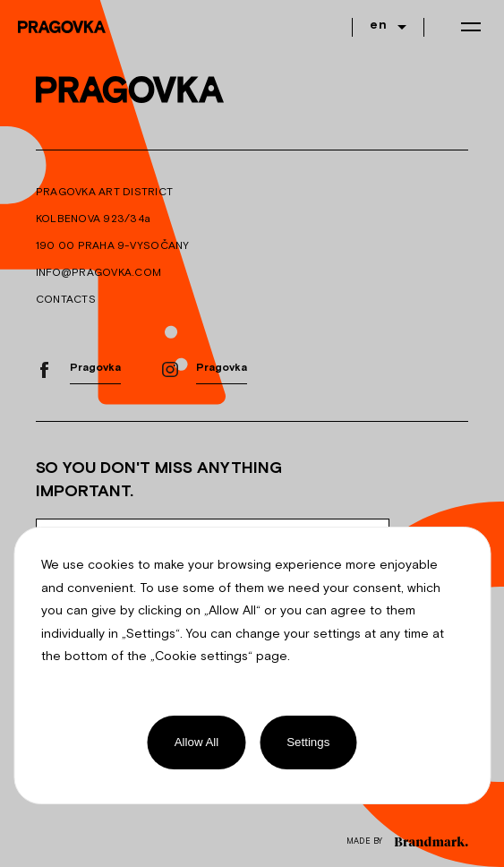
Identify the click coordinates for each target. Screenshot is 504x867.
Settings (308, 742)
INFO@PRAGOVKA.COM (98, 273)
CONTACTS (66, 300)
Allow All (197, 742)
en (379, 26)
